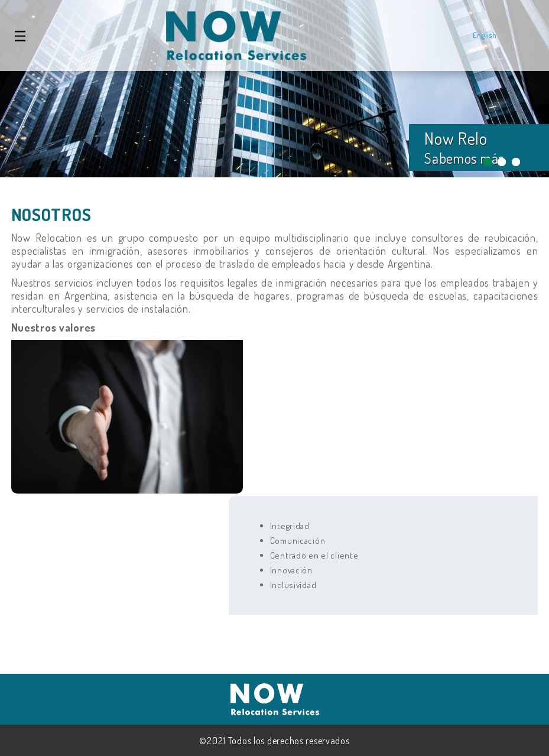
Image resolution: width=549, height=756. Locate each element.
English (485, 35)
